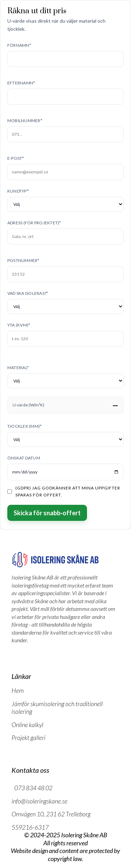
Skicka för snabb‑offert (47, 513)
